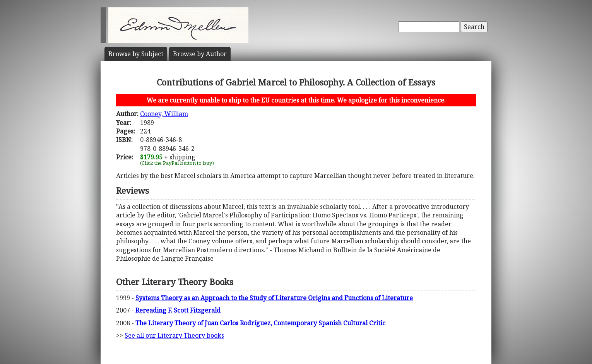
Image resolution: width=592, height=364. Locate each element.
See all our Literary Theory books (174, 335)
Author (200, 54)
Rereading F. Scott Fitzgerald (178, 310)
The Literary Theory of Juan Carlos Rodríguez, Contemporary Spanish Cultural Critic (260, 323)
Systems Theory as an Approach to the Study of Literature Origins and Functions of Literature (274, 298)
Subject (136, 54)
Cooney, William (164, 114)
